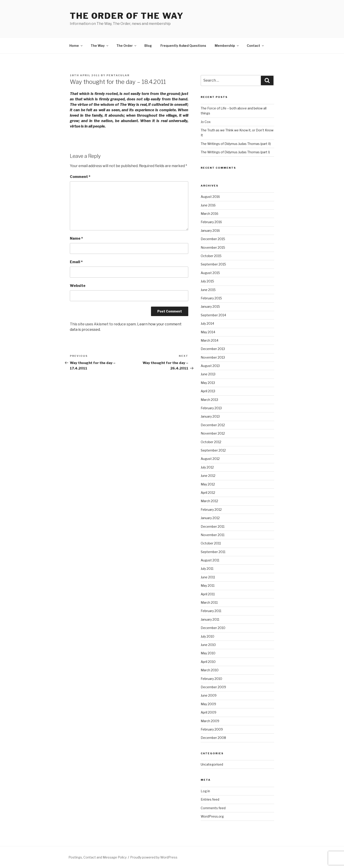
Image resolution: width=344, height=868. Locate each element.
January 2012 (210, 518)
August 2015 (210, 273)
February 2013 (211, 408)
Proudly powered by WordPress (154, 857)
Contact (256, 46)
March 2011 (209, 602)
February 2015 (211, 298)
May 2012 (208, 484)
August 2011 (210, 560)
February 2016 (211, 222)
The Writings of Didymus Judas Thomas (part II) (236, 144)
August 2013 (210, 366)
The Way (100, 46)
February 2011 (211, 611)
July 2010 (207, 636)
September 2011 (213, 552)
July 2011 (207, 569)
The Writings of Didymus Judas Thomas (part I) (235, 152)
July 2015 (207, 281)
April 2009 (209, 712)
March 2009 (210, 721)
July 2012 (207, 467)
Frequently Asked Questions (183, 46)
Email (76, 262)
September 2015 (213, 264)
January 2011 (210, 619)
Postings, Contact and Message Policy (98, 857)
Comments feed (213, 808)
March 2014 (210, 340)
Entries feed (210, 799)
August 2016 (210, 197)
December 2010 (213, 628)
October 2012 (211, 442)
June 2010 (208, 645)
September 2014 (213, 315)
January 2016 (210, 231)
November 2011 (213, 535)
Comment (80, 177)
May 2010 (208, 653)
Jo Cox (206, 122)
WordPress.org (212, 816)
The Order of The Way (127, 16)
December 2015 (213, 239)
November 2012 (213, 433)
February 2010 (211, 679)
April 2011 (208, 594)
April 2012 (208, 493)
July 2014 (207, 323)
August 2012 (210, 459)
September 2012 (213, 450)
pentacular (118, 75)
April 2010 (208, 662)
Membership (227, 46)
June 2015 (208, 290)
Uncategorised (212, 764)
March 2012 (209, 501)
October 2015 (211, 256)
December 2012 (213, 425)
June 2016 (208, 205)
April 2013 (208, 391)
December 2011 (213, 526)
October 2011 (211, 543)
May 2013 (208, 383)
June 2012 (208, 476)
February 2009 (212, 729)
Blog (148, 46)
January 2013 (210, 416)
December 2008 (213, 738)
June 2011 (208, 577)
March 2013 (209, 400)
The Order (127, 46)
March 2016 (210, 214)
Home (76, 46)
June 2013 (208, 374)
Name (76, 238)
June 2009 (209, 695)
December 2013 (213, 349)
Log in (205, 791)
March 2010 (210, 670)
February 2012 (211, 510)
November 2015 (213, 247)
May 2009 (208, 704)
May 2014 (208, 332)
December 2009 (213, 687)
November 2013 (213, 357)
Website (78, 286)
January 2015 (210, 306)
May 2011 (208, 585)
